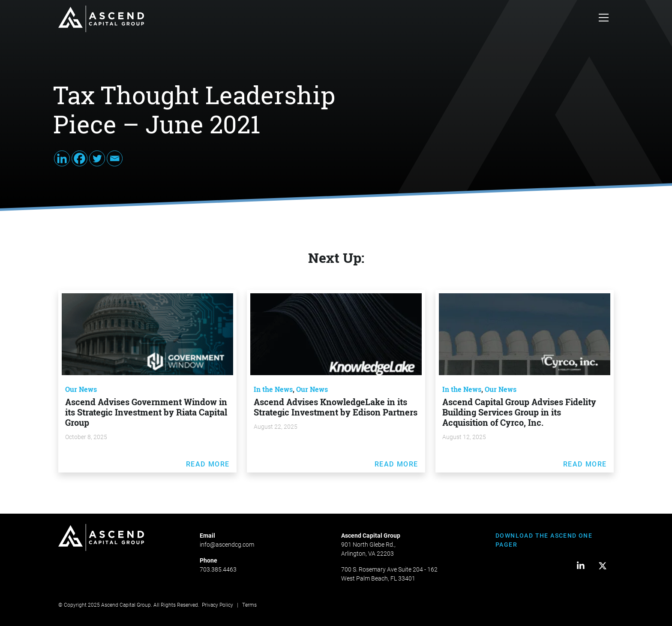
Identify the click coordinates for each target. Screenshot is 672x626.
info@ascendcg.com (227, 544)
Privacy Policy (217, 605)
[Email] (115, 158)
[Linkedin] (62, 158)
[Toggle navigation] (604, 19)
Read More (208, 464)
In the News (273, 389)
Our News (81, 389)
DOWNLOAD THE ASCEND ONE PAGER (544, 540)
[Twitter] (97, 158)
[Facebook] (79, 158)
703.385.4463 (218, 569)
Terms (249, 605)
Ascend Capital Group (126, 605)
